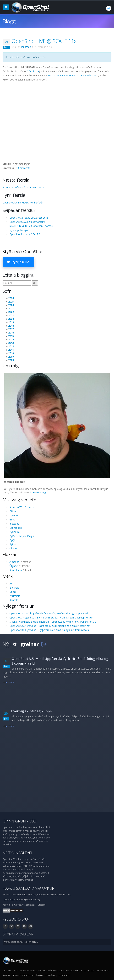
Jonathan (26, 47)
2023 (11, 308)
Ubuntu (13, 548)
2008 (11, 360)
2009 (11, 357)
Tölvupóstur (17, 905)
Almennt (14, 562)
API (11, 583)
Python (13, 544)
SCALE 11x (33, 71)
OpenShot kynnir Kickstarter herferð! (23, 203)
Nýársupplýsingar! (19, 230)
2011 (11, 350)
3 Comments (23, 168)
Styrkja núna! (18, 262)
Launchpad (16, 528)
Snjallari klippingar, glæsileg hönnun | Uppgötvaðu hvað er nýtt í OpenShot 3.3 (53, 622)
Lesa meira (8, 682)
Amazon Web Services (22, 507)
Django (14, 515)
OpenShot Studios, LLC (82, 971)
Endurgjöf (15, 588)
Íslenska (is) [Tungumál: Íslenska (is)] (64, 975)
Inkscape (14, 524)
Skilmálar (50, 975)
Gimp (12, 519)
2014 (11, 339)
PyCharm (15, 532)
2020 (11, 319)
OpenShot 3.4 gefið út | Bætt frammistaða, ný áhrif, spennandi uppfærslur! (51, 618)
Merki (8, 576)
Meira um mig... (39, 492)
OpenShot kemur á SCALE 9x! (26, 234)
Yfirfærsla (15, 596)
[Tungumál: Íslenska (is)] (109, 8)
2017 (11, 329)
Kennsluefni (16, 570)
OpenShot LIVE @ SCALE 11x (44, 41)
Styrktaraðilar (18, 934)
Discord (42, 905)
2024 (11, 305)
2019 (11, 322)
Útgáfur (14, 566)
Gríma (13, 592)
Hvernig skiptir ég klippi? (32, 711)
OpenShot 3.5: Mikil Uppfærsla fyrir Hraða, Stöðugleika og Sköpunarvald (49, 613)
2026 (11, 298)
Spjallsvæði (30, 905)
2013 (11, 343)
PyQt (12, 540)
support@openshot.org (28, 900)
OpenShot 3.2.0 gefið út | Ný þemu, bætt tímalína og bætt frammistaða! (50, 630)
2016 (11, 333)
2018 (11, 326)
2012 (11, 346)
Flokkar (10, 554)
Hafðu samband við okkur (28, 888)
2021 (11, 315)
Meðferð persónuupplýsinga (28, 975)
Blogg (9, 21)
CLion (13, 511)
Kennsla (14, 600)
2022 (11, 312)
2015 (11, 336)
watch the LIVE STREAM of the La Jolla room (73, 75)
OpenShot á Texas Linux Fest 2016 (29, 218)
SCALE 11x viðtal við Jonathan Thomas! (24, 187)
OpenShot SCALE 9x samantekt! (27, 222)
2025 (11, 302)
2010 (11, 353)
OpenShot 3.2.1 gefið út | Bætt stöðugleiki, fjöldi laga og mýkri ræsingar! (50, 626)
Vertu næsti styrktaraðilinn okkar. (21, 942)
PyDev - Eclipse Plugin (22, 536)
